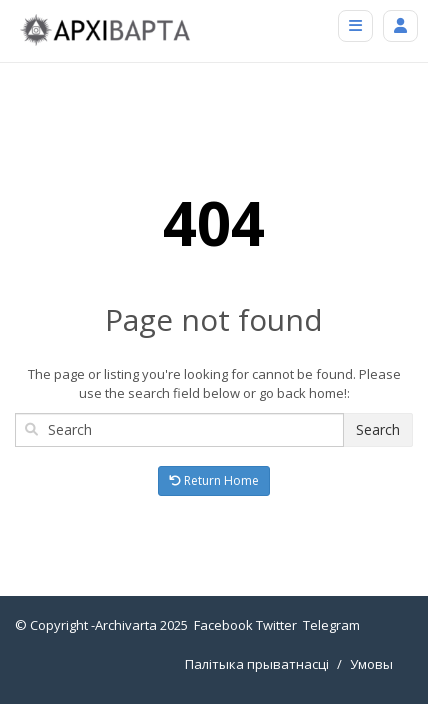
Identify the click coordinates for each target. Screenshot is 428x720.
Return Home (214, 480)
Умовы (371, 664)
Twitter (276, 625)
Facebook (223, 625)
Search (378, 429)
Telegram (331, 625)
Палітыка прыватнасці (257, 664)
